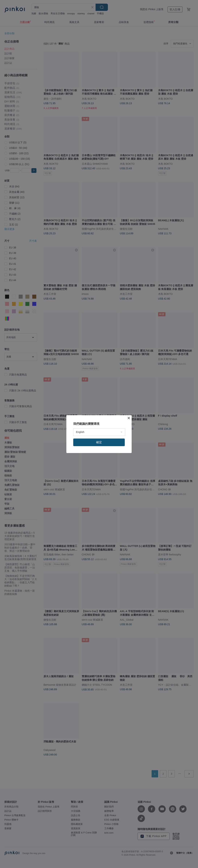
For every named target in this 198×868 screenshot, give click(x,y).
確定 (99, 442)
